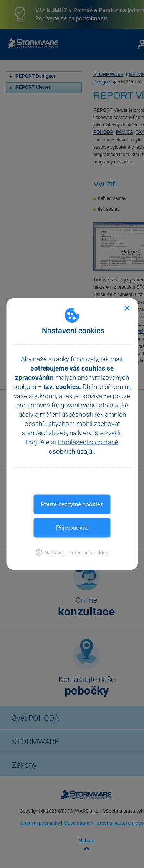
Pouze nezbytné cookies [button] (72, 504)
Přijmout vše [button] (72, 528)
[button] (72, 553)
